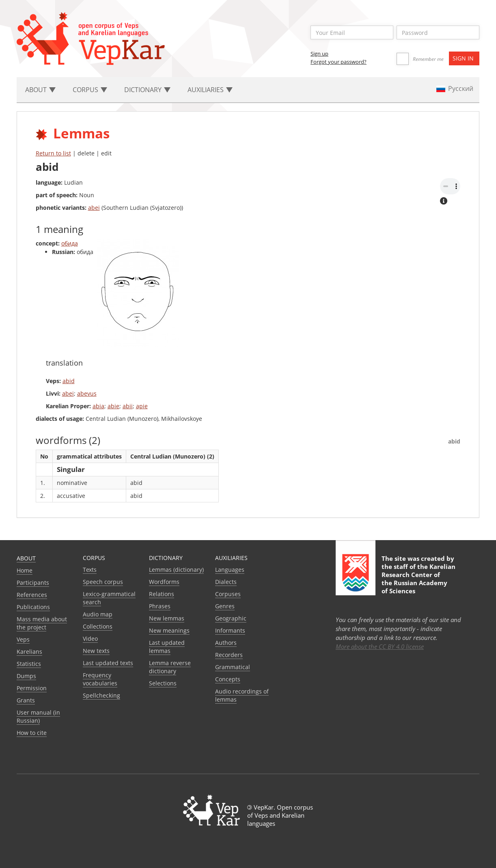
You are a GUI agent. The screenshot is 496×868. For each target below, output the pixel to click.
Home (25, 570)
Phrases (160, 606)
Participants (33, 583)
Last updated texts (108, 663)
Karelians (29, 652)
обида (70, 243)
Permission (32, 688)
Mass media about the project (42, 623)
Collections (98, 626)
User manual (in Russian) (38, 716)
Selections (163, 683)
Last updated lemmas (167, 647)
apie (142, 406)
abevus (87, 393)
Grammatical (233, 667)
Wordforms (164, 582)
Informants (230, 630)
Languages (230, 570)
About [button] (40, 90)
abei (94, 208)
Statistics (29, 664)
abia (98, 406)
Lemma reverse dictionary (170, 667)
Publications (33, 607)
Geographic (231, 618)
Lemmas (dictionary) (176, 570)
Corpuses (228, 594)
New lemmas (167, 618)
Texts (90, 570)
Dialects (226, 582)
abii (128, 406)
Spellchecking (101, 695)
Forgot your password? (339, 62)
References (32, 595)
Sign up (319, 54)
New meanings (169, 630)
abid (69, 381)
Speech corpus (103, 582)
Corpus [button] (90, 90)
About (26, 558)
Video (90, 639)
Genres (225, 606)
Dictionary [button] (147, 90)
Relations (162, 594)
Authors (226, 643)
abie (113, 406)
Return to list (53, 153)
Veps (23, 639)
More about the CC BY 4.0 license (380, 646)
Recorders (229, 655)
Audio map (98, 614)
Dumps (26, 676)
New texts (96, 651)
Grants (26, 700)
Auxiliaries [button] (210, 90)
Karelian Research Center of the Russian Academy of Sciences (418, 579)
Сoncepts (228, 679)
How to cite (32, 733)
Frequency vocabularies (100, 679)
